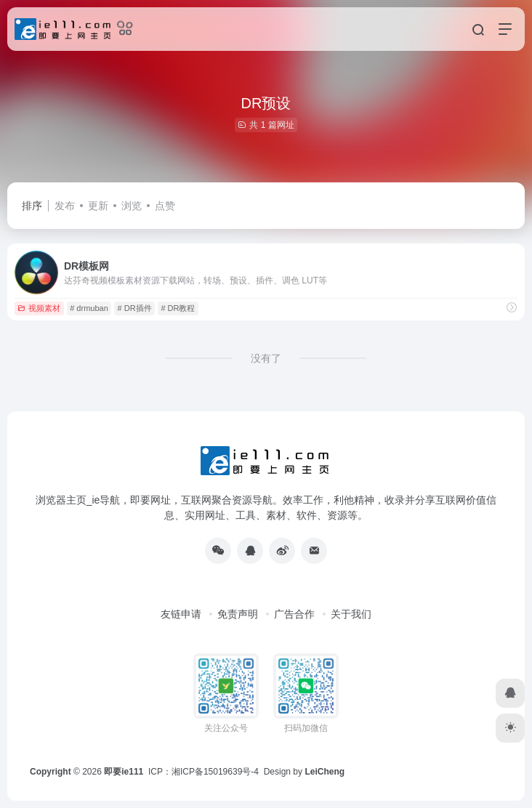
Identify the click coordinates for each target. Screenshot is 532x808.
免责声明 (238, 614)
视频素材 (39, 308)
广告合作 (294, 614)
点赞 (165, 206)
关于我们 (351, 614)
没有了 (266, 358)
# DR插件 (135, 308)
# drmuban (89, 308)
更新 (98, 206)
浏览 (132, 206)
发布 (65, 206)
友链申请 (181, 614)
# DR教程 (178, 308)
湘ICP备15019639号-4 (215, 772)
